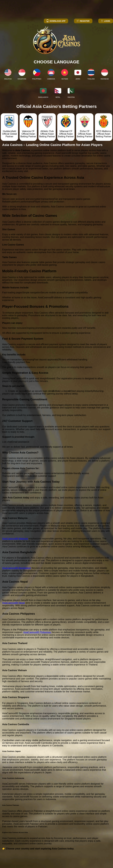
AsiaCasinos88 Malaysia (15, 539)
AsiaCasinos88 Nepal (13, 603)
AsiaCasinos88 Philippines (37, 632)
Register (83, 21)
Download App (56, 21)
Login (105, 21)
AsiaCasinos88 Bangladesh (17, 568)
